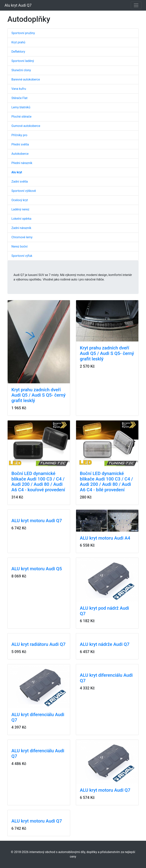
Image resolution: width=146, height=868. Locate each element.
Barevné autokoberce (26, 79)
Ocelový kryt (20, 200)
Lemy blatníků (21, 107)
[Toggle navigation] (136, 5)
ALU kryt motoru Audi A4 (105, 538)
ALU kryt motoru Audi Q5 (37, 569)
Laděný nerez (20, 209)
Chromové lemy (22, 237)
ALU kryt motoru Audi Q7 (37, 521)
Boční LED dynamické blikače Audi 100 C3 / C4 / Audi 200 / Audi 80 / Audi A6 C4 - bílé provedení (106, 482)
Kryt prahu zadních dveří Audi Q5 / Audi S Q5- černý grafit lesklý (38, 395)
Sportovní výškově (24, 191)
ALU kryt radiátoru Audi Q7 (38, 644)
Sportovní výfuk (22, 256)
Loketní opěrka (21, 219)
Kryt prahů (18, 42)
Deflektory (18, 52)
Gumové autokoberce (26, 126)
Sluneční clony (21, 70)
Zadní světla (20, 182)
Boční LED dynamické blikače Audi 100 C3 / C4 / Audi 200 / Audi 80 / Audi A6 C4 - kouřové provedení (38, 482)
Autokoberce (20, 154)
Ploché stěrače (21, 117)
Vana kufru (19, 89)
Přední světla (20, 144)
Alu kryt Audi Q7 (18, 5)
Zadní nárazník (21, 228)
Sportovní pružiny (23, 33)
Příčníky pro (19, 135)
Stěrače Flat (19, 98)
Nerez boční (19, 246)
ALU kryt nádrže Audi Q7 (105, 644)
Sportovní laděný (23, 61)
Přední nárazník (22, 163)
